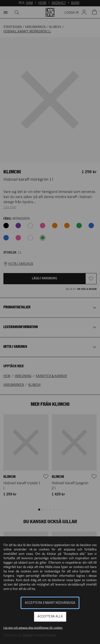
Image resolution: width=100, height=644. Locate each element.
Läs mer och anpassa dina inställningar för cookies (33, 628)
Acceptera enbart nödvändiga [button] (50, 603)
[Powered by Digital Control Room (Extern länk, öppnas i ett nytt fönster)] (30, 635)
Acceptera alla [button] (50, 617)
